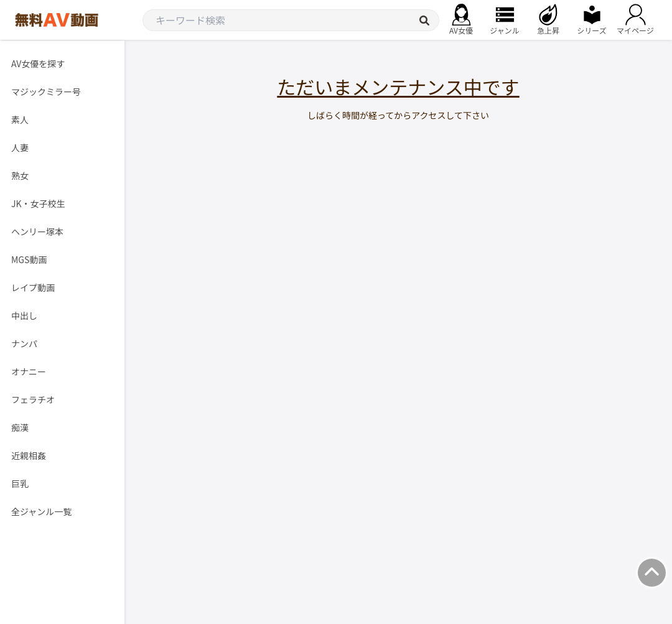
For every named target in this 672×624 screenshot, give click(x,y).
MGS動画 (29, 259)
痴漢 (20, 427)
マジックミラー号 (46, 91)
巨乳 (20, 483)
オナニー (29, 371)
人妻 (20, 147)
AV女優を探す (38, 63)
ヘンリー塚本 (37, 231)
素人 (20, 119)
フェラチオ (33, 399)
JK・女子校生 (38, 203)
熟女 (20, 175)
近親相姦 (29, 455)
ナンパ (24, 343)
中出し (24, 315)
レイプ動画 (33, 287)
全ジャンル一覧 (41, 511)
